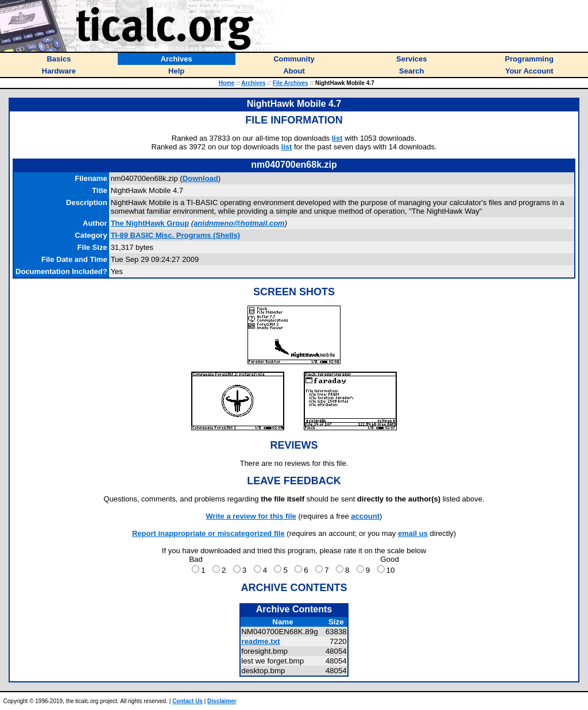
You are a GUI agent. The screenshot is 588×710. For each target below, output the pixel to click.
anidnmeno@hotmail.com (239, 223)
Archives (253, 83)
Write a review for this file (251, 516)
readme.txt (260, 641)
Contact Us (187, 701)
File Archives (291, 83)
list (337, 138)
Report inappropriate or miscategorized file (208, 533)
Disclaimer (222, 701)
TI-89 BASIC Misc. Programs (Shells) (175, 235)
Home (227, 83)
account (365, 516)
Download (200, 178)
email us (413, 533)
